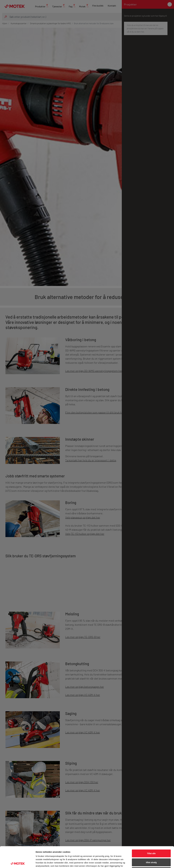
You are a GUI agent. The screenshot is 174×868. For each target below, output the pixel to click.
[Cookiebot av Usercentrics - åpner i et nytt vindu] (18, 863)
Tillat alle (151, 832)
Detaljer (145, 863)
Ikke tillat (151, 850)
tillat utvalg (151, 841)
